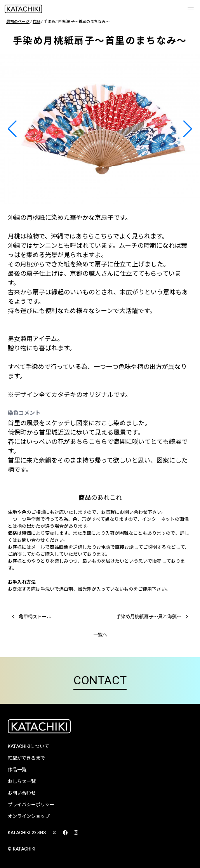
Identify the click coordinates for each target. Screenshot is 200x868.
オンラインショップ (29, 816)
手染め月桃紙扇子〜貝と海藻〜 (153, 617)
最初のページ (18, 22)
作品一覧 (17, 770)
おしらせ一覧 (22, 781)
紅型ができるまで (26, 758)
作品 (37, 22)
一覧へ (100, 635)
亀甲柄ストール (30, 617)
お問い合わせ (22, 793)
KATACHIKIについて (28, 746)
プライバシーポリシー (31, 805)
